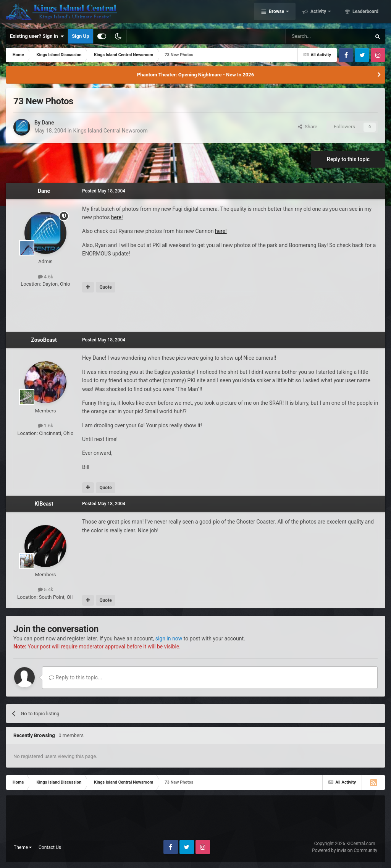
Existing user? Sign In (37, 36)
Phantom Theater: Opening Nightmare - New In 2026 (195, 75)
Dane (48, 123)
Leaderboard (365, 13)
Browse (276, 13)
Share (308, 127)
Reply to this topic (348, 159)
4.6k (46, 277)
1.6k (46, 426)
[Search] (310, 36)
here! (117, 217)
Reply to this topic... (75, 677)
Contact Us (50, 847)
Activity (318, 13)
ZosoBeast (44, 340)
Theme (23, 847)
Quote (105, 287)
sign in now (169, 638)
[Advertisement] (195, 313)
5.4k (46, 589)
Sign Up (80, 36)
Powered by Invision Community (345, 850)
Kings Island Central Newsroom (110, 131)
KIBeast (44, 504)
